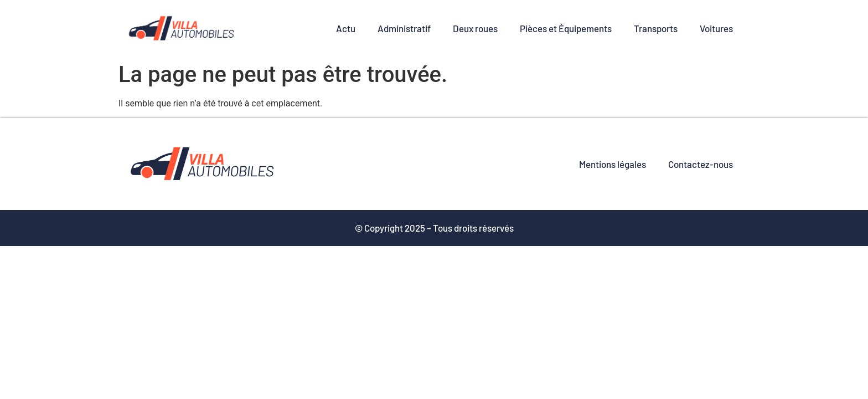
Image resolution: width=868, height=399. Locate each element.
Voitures (716, 28)
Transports (656, 28)
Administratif (404, 28)
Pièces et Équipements (566, 28)
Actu (346, 28)
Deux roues (475, 28)
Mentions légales (613, 164)
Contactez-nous (701, 164)
